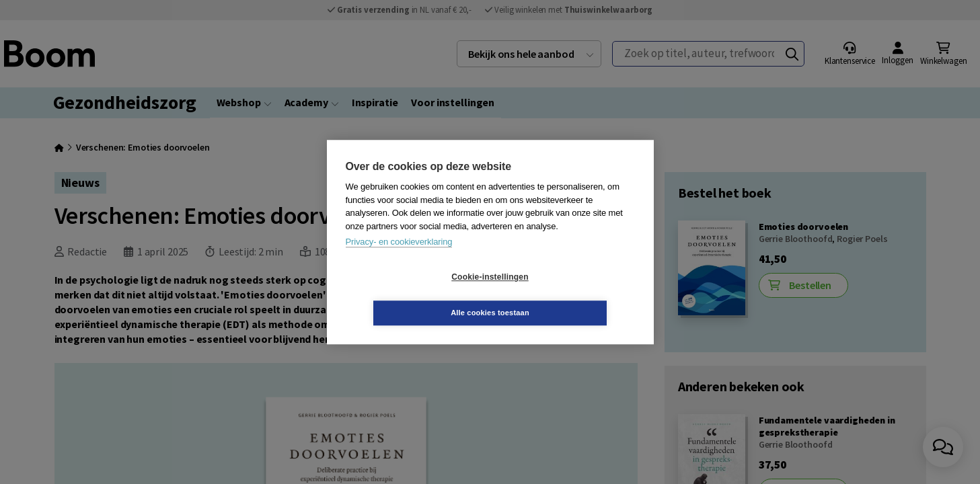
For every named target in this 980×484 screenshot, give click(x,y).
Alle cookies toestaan (570, 294)
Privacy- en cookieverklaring (399, 260)
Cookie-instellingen (410, 295)
